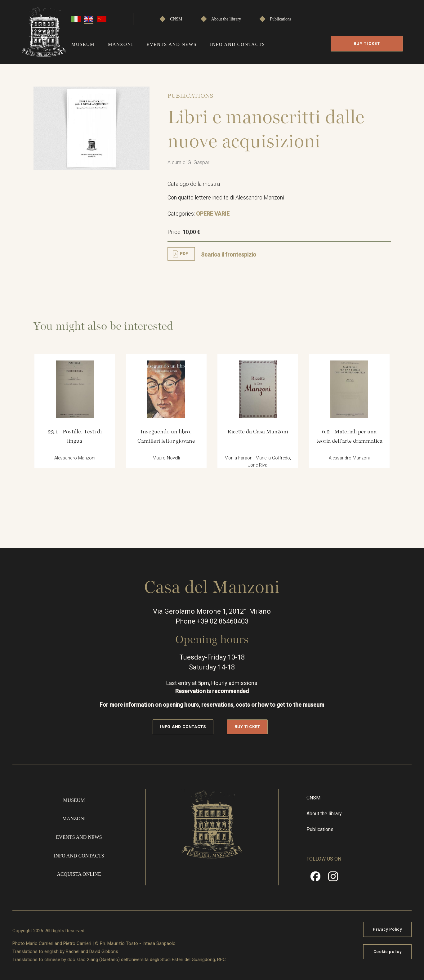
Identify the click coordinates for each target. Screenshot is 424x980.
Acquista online (79, 874)
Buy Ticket (367, 44)
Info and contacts (238, 44)
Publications (281, 19)
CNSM (176, 19)
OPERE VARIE (213, 214)
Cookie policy (387, 952)
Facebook (315, 879)
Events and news (172, 44)
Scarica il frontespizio (229, 255)
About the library (226, 19)
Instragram (333, 879)
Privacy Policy (387, 929)
